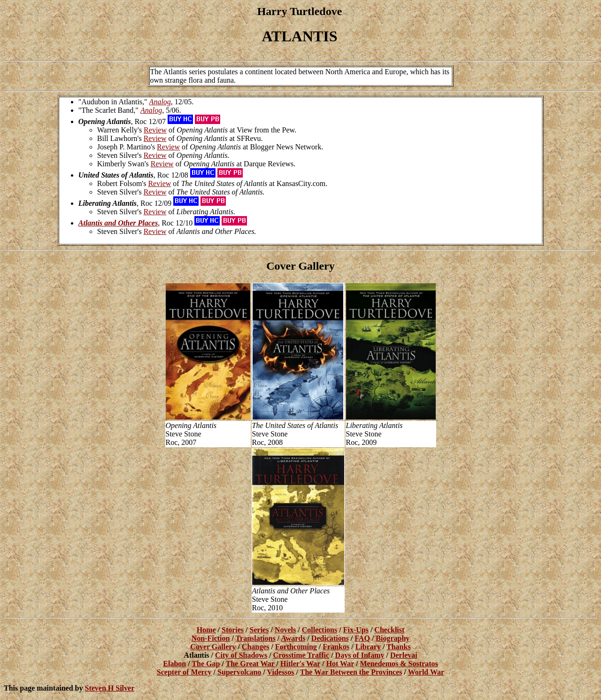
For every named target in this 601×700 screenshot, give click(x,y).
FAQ (362, 638)
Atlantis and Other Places (118, 223)
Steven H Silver (109, 688)
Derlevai (404, 655)
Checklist (389, 630)
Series (259, 630)
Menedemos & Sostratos (399, 664)
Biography (393, 638)
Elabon (174, 664)
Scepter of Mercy (184, 672)
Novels (285, 630)
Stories (233, 630)
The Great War (251, 664)
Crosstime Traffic (301, 655)
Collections (320, 630)
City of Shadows (241, 655)
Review (155, 130)
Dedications (330, 638)
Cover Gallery (213, 647)
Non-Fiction (211, 638)
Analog (160, 102)
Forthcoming (296, 647)
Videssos (280, 672)
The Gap (206, 664)
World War (426, 672)
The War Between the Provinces (351, 672)
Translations (256, 638)
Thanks (399, 647)
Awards (293, 638)
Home (206, 630)
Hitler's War (300, 664)
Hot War (340, 664)
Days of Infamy (360, 655)
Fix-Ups (356, 630)
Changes (256, 647)
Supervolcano (239, 672)
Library (368, 647)
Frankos (336, 647)
